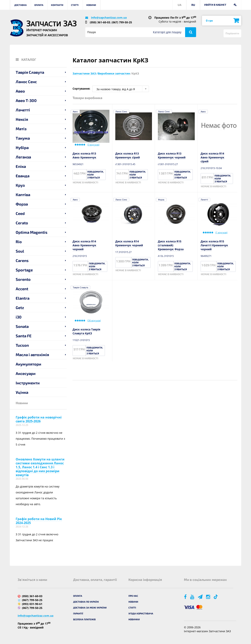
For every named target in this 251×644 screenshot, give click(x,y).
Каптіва (23, 195)
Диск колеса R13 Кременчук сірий (128, 155)
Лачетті (23, 110)
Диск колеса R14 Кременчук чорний (129, 243)
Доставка (20, 5)
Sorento (23, 279)
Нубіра (22, 147)
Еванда (23, 176)
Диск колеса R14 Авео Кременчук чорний (84, 245)
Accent (22, 289)
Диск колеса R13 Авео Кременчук (84, 155)
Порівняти (232, 33)
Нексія (22, 119)
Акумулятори (28, 364)
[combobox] (121, 89)
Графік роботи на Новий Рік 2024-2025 (39, 521)
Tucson (22, 345)
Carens (22, 260)
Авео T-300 (26, 100)
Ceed (20, 213)
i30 (19, 317)
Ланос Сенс (26, 82)
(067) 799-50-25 (122, 22)
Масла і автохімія (32, 355)
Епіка (21, 166)
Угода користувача (141, 613)
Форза (22, 204)
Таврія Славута (30, 72)
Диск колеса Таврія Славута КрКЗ (86, 331)
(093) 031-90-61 (32, 604)
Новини (91, 5)
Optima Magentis (32, 232)
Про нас (133, 596)
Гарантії (78, 613)
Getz (20, 307)
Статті (75, 5)
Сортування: (81, 89)
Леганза (23, 157)
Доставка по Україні (86, 602)
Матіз (21, 129)
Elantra (23, 298)
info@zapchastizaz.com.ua (109, 18)
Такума (23, 138)
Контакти (57, 5)
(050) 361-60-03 (100, 22)
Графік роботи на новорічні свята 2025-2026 (39, 419)
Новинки (134, 619)
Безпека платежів (84, 619)
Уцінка (22, 392)
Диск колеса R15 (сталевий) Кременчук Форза (171, 245)
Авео (20, 91)
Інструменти (28, 383)
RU (193, 5)
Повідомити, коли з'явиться (95, 175)
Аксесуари (26, 373)
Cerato (22, 223)
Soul (20, 251)
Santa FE (24, 336)
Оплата (39, 5)
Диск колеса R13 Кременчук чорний (172, 155)
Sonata (22, 326)
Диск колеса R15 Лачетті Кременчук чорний (214, 245)
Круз (20, 185)
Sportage (24, 270)
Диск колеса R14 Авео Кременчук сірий (212, 157)
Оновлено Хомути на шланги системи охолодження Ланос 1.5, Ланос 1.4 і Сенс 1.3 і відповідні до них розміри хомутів (40, 467)
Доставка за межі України (90, 608)
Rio (19, 242)
